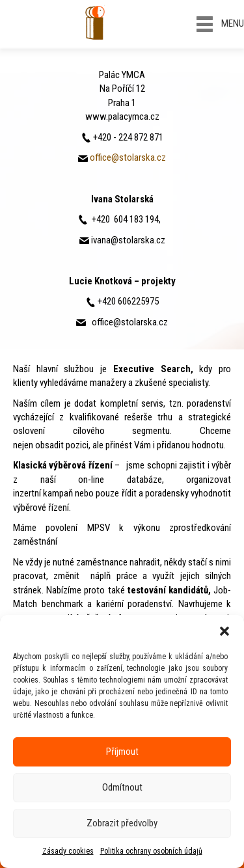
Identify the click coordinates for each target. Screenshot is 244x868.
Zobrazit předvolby (122, 823)
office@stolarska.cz (128, 157)
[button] (224, 631)
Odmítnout (122, 787)
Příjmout (122, 752)
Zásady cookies (68, 851)
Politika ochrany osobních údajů (151, 851)
